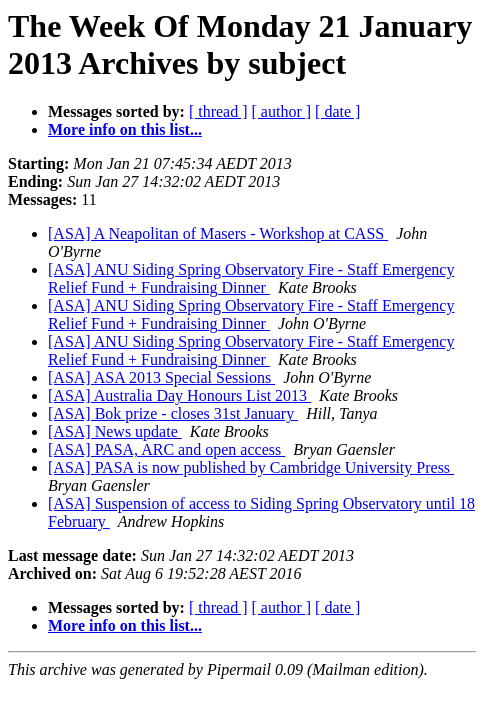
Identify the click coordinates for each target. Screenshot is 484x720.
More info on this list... (125, 129)
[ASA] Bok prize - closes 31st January (173, 413)
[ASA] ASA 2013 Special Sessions (161, 377)
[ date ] (337, 111)
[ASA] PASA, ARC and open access (166, 449)
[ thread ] (218, 111)
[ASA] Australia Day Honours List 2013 (179, 395)
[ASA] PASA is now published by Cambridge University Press (251, 467)
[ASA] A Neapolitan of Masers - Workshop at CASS (218, 233)
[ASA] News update (115, 431)
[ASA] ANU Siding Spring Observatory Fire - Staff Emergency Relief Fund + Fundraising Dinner (251, 278)
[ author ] (282, 111)
